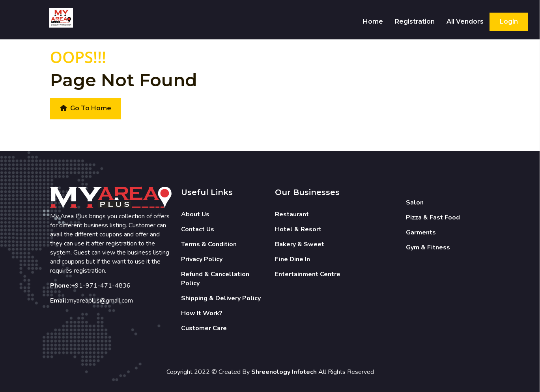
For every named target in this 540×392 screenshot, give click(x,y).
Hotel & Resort (298, 229)
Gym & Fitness (428, 247)
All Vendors (465, 21)
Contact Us (198, 229)
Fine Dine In (292, 259)
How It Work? (202, 313)
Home (373, 21)
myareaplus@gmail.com (101, 301)
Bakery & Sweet (300, 244)
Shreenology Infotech (284, 372)
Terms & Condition (209, 244)
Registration (415, 21)
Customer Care (204, 328)
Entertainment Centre (308, 274)
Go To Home (86, 108)
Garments (421, 232)
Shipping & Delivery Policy (221, 298)
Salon (415, 203)
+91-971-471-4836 (101, 286)
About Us (195, 214)
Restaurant (292, 214)
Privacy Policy (202, 259)
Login (509, 21)
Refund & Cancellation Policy (215, 279)
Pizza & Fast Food (433, 217)
